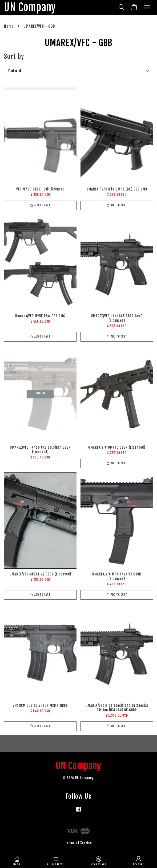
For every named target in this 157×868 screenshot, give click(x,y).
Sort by (14, 56)
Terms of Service (78, 843)
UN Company (30, 8)
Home (9, 26)
